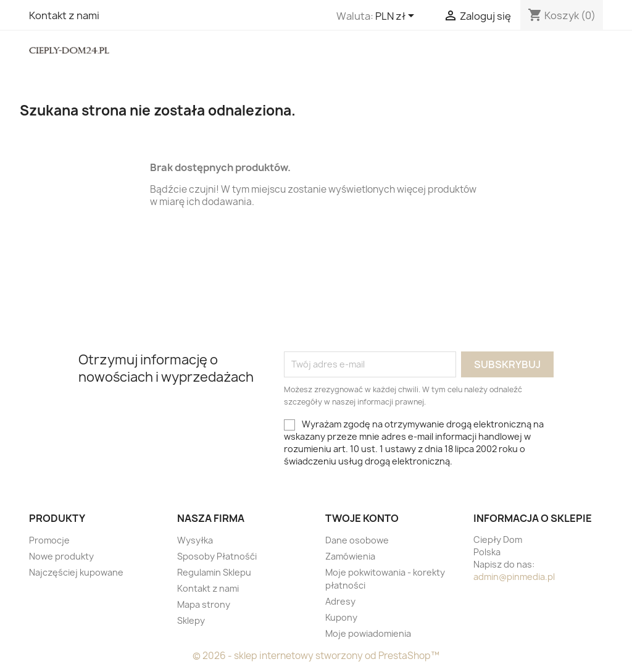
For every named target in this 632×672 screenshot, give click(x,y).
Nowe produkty (61, 556)
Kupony (341, 617)
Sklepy (191, 620)
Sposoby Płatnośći (217, 556)
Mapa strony (204, 604)
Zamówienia (350, 556)
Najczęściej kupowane (76, 572)
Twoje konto (362, 518)
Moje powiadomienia (368, 633)
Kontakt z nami (64, 15)
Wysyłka (195, 540)
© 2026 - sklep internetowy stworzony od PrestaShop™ (316, 656)
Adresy (340, 601)
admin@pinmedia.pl (514, 577)
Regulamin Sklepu (214, 572)
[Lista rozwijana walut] (397, 17)
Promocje (49, 540)
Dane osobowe (357, 540)
